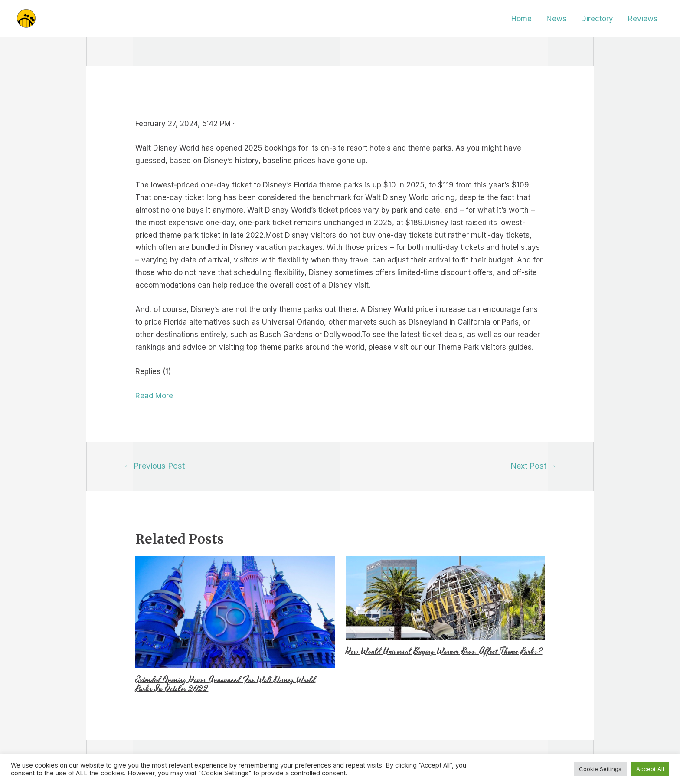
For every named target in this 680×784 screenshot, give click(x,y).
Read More (154, 396)
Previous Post (154, 466)
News (556, 19)
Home (521, 19)
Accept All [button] (650, 769)
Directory (597, 19)
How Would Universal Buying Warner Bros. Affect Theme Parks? (444, 651)
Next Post (533, 466)
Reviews (643, 19)
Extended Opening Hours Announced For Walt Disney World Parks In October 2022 (225, 684)
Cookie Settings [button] (600, 769)
